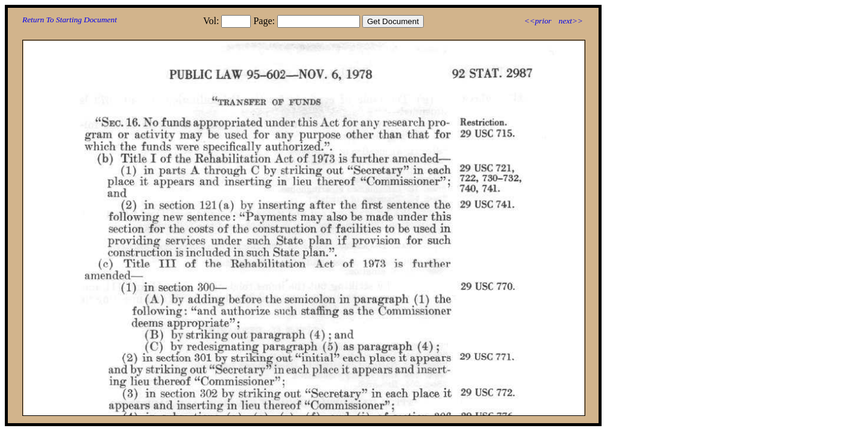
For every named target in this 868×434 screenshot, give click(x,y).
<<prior (537, 21)
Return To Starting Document (70, 20)
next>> (571, 21)
